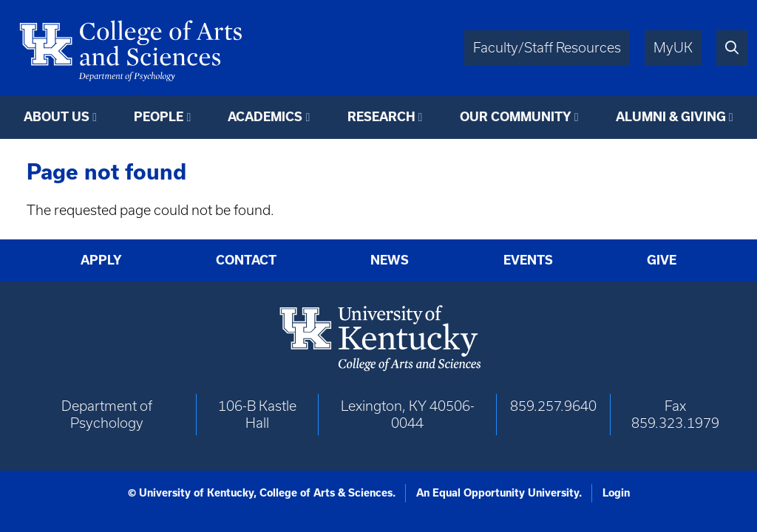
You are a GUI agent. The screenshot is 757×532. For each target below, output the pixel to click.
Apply (101, 260)
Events (528, 260)
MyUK (673, 48)
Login (616, 493)
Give (662, 260)
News (390, 260)
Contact (246, 260)
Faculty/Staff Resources (547, 48)
